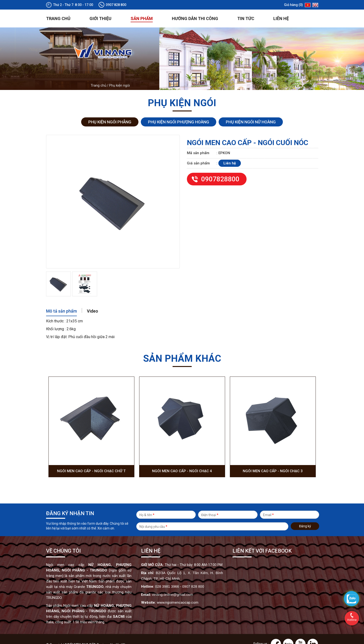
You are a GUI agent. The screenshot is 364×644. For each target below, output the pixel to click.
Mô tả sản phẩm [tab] (61, 301)
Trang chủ (58, 8)
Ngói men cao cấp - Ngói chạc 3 (273, 461)
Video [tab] (92, 301)
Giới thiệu (100, 8)
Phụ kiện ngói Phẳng (110, 112)
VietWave (123, 635)
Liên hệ (281, 8)
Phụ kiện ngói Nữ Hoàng (251, 112)
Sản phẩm (142, 8)
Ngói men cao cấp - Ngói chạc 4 (182, 461)
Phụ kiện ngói (119, 75)
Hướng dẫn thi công (195, 8)
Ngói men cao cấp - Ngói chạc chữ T (91, 461)
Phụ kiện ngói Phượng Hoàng (179, 112)
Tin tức (246, 8)
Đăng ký (305, 517)
